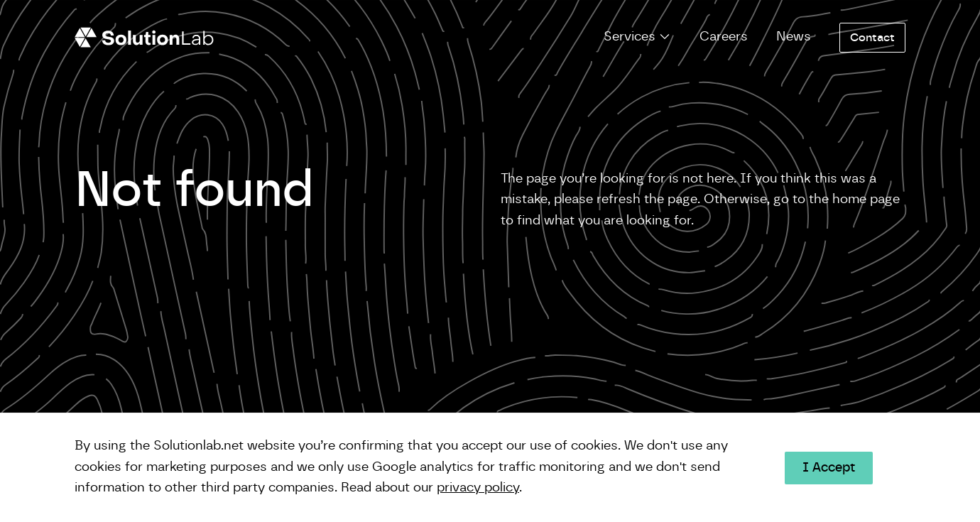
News (794, 37)
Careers (724, 37)
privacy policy (478, 488)
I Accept (829, 468)
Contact (872, 38)
